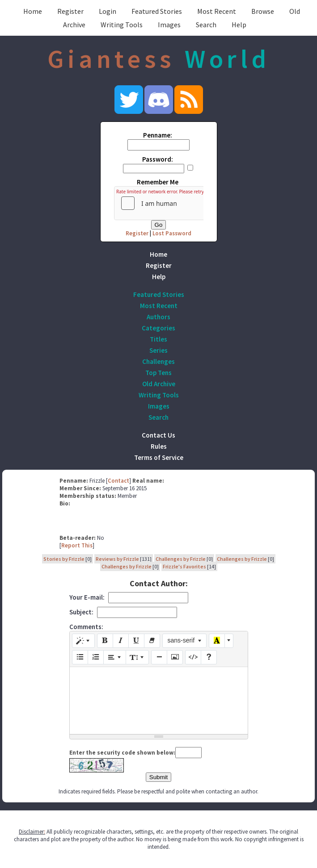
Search (206, 25)
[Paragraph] (115, 657)
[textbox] (159, 701)
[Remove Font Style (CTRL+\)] (152, 641)
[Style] (84, 641)
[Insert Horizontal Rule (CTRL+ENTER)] (159, 657)
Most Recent (217, 11)
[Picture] (175, 657)
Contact (118, 481)
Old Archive (159, 384)
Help (239, 25)
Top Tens (158, 373)
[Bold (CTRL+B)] (105, 641)
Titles (158, 339)
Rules (159, 446)
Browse (263, 11)
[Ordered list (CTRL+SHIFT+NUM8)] (96, 657)
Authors (158, 317)
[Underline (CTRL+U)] (136, 641)
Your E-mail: (87, 597)
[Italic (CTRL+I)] (121, 641)
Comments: (86, 627)
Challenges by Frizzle (181, 559)
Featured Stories (157, 11)
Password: (158, 159)
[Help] (209, 657)
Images (169, 25)
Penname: (158, 135)
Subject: (81, 612)
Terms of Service (159, 457)
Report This (77, 545)
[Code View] (193, 657)
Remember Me (158, 182)
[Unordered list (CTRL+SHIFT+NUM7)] (80, 657)
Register (70, 11)
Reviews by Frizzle (117, 559)
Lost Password (172, 233)
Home (33, 11)
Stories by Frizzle (64, 559)
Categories (158, 328)
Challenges (158, 361)
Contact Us (158, 435)
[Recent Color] (217, 641)
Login (108, 11)
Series (158, 350)
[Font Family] (184, 641)
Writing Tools (122, 25)
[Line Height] (137, 657)
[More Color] (229, 641)
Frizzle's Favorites (184, 566)
